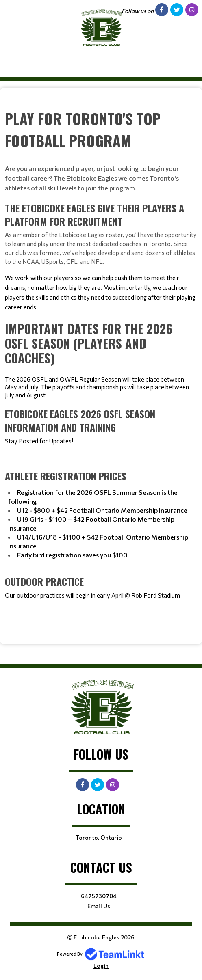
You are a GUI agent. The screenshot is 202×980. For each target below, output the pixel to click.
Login (101, 966)
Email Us (99, 906)
